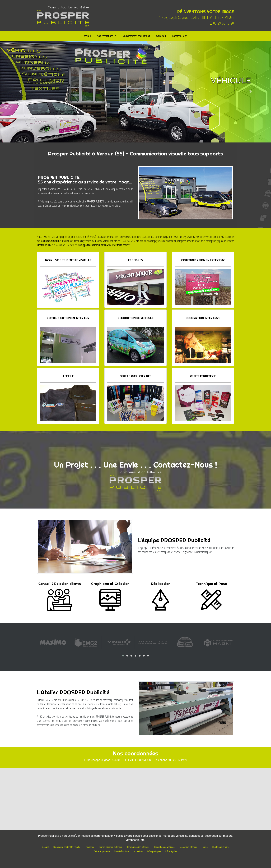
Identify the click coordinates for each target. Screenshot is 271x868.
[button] (20, 92)
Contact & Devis (180, 36)
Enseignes (90, 847)
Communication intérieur (138, 847)
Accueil (87, 36)
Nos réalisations (122, 851)
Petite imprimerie (102, 851)
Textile (205, 847)
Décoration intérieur (188, 847)
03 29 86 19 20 (222, 23)
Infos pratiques (154, 851)
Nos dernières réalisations (136, 36)
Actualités (161, 36)
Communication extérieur (110, 847)
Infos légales (171, 851)
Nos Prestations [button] (105, 36)
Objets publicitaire (220, 847)
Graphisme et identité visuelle (67, 847)
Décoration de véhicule (164, 847)
